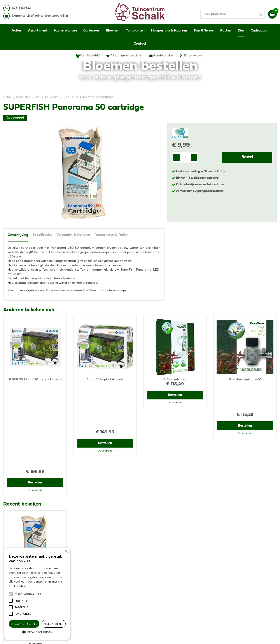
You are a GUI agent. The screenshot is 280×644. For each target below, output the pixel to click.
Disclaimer (221, 570)
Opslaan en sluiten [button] (24, 624)
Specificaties (42, 235)
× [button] (66, 551)
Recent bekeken (22, 421)
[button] (28, 594)
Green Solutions (157, 636)
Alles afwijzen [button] (54, 624)
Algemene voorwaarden (230, 561)
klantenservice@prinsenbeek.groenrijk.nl (105, 576)
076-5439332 (86, 572)
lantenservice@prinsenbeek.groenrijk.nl (41, 16)
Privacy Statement (226, 565)
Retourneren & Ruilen (111, 235)
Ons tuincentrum (225, 594)
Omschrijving (18, 235)
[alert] (37, 594)
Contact (219, 589)
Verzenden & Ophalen (73, 235)
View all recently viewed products (26, 532)
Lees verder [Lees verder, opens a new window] (35, 586)
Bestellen (35, 399)
